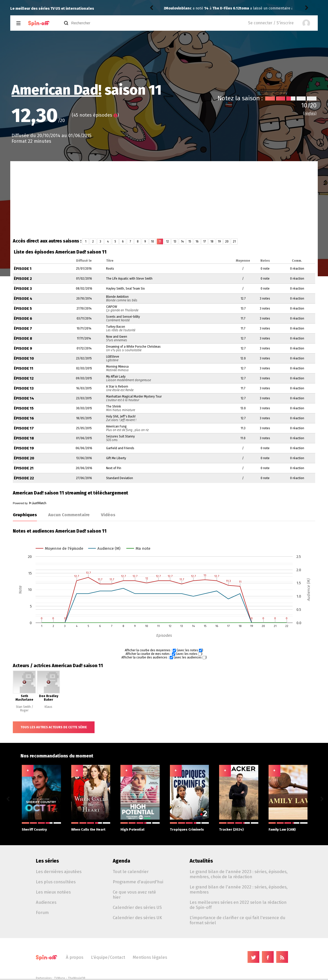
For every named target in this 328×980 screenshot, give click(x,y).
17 (204, 241)
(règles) (310, 113)
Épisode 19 (24, 448)
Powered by (29, 503)
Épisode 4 (23, 299)
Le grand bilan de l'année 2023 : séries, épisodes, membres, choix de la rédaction (239, 874)
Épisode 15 (24, 408)
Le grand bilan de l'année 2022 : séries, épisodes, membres (239, 889)
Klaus (48, 707)
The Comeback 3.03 (237, 8)
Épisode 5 (23, 309)
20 (227, 241)
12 (167, 241)
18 (212, 241)
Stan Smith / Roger (24, 709)
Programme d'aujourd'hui (138, 882)
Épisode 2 (23, 279)
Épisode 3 (23, 289)
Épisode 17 (24, 428)
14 (182, 241)
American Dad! (57, 90)
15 (190, 241)
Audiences (46, 902)
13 (175, 241)
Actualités (201, 861)
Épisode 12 (24, 378)
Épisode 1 (23, 269)
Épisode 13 (24, 388)
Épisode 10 (24, 359)
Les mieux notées (53, 892)
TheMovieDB (77, 978)
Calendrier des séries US (137, 907)
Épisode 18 (24, 438)
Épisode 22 (24, 478)
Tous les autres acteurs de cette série (54, 727)
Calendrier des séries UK (137, 918)
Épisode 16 (24, 418)
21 (234, 241)
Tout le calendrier (131, 872)
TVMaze (60, 978)
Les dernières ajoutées (59, 872)
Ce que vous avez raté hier (134, 895)
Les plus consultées (56, 882)
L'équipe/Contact (108, 957)
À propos (75, 957)
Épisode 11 (24, 368)
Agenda (121, 861)
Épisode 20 (24, 458)
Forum (42, 912)
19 (219, 241)
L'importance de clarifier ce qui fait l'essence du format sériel (237, 920)
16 (197, 241)
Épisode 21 (24, 468)
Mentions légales (150, 957)
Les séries (47, 861)
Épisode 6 (23, 319)
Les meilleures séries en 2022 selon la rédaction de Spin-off (238, 905)
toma (170, 8)
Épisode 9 (23, 349)
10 (152, 241)
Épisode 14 (24, 398)
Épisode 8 (23, 339)
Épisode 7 (23, 329)
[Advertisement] (164, 200)
